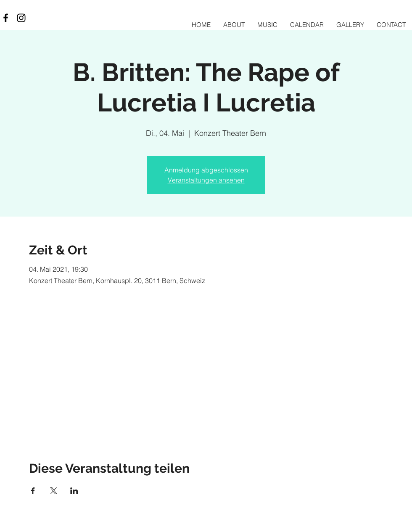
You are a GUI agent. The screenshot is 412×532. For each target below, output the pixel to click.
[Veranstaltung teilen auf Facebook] (33, 491)
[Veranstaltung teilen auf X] (54, 491)
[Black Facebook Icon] (6, 18)
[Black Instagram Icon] (21, 18)
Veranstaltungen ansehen (206, 180)
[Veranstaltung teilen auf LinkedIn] (74, 491)
